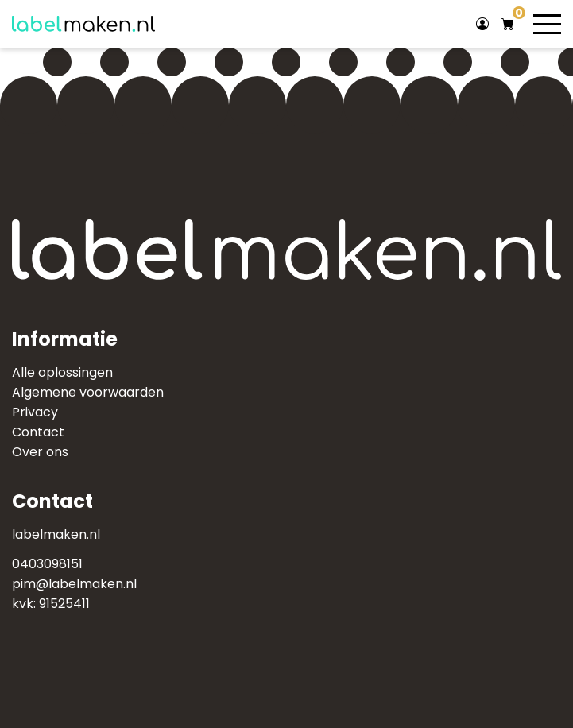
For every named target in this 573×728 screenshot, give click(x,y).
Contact (38, 432)
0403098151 (47, 564)
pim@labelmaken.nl (74, 584)
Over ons (40, 452)
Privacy (35, 412)
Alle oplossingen (62, 372)
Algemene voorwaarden (88, 392)
